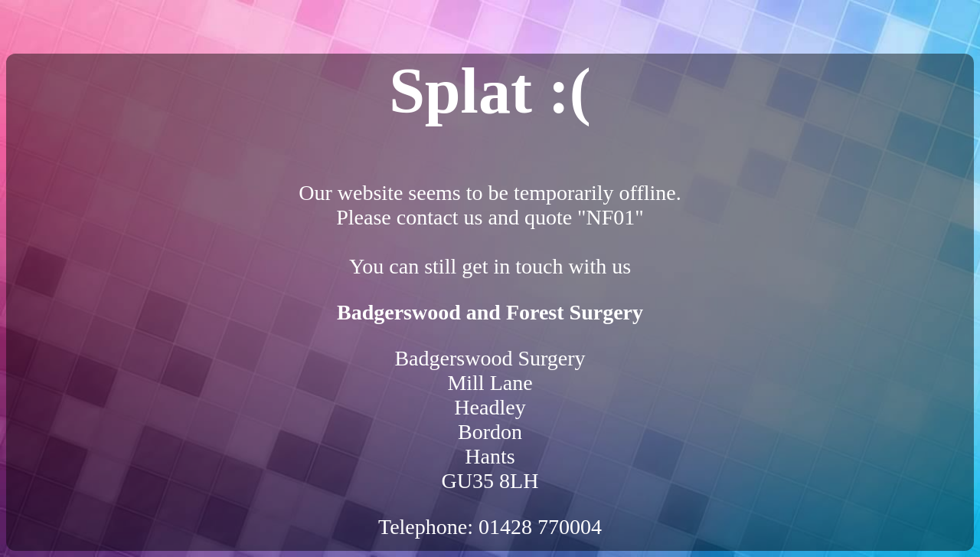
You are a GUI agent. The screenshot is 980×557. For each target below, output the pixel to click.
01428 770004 (540, 527)
